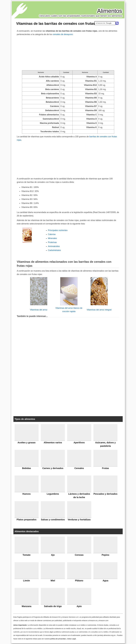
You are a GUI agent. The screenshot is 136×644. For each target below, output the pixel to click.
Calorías (52, 234)
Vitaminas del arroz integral (99, 310)
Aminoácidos (54, 246)
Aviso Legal (72, 639)
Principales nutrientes (58, 230)
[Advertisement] (68, 53)
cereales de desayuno (63, 34)
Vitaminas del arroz (39, 310)
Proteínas (52, 242)
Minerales (52, 238)
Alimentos (110, 11)
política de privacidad (58, 639)
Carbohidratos (54, 250)
